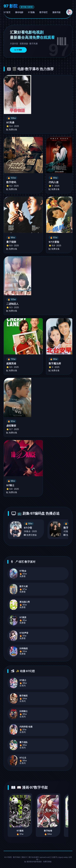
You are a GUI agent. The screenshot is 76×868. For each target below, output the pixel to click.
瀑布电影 (19, 12)
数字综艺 (44, 12)
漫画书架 (56, 12)
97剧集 (31, 12)
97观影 (18, 50)
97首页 (7, 12)
